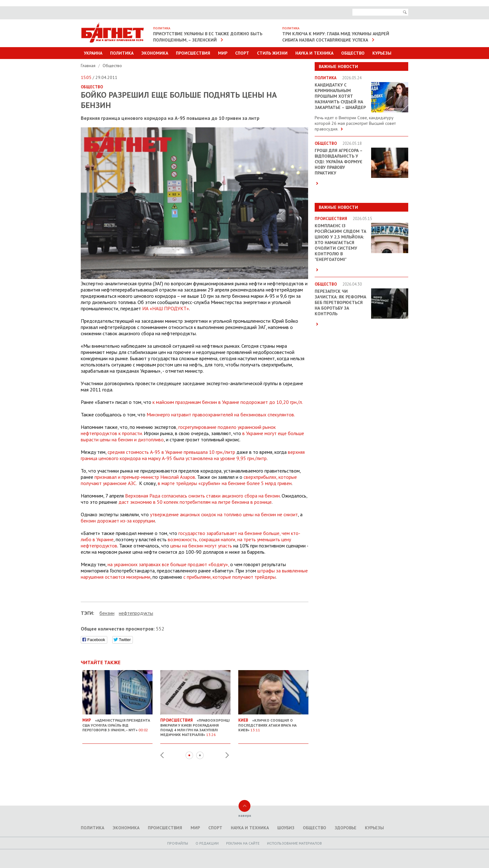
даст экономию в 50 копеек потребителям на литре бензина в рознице (195, 502)
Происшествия (193, 53)
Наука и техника (314, 53)
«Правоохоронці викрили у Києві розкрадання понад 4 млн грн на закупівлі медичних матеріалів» (195, 725)
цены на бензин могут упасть (201, 546)
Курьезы (382, 53)
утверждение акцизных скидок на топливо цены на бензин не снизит (224, 514)
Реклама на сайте (243, 843)
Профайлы (178, 843)
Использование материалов (294, 843)
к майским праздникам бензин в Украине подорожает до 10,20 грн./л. (228, 402)
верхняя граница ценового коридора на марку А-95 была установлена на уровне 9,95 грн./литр (193, 455)
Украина (93, 53)
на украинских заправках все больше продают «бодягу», (168, 564)
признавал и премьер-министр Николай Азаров (145, 477)
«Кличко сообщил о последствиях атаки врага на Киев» (273, 723)
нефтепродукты (136, 613)
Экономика (155, 53)
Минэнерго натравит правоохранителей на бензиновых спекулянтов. (221, 414)
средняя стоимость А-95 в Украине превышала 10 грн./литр (171, 452)
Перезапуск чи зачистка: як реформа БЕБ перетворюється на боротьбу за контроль (340, 302)
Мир (223, 53)
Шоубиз (286, 828)
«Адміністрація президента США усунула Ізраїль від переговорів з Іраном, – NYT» (117, 723)
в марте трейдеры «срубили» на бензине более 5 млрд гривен (225, 483)
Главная (89, 66)
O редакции (207, 843)
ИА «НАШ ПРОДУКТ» (166, 308)
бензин (107, 613)
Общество (353, 53)
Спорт (242, 53)
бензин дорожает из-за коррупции (118, 521)
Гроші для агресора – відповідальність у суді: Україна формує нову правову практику (339, 162)
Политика (122, 53)
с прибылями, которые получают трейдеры (230, 577)
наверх (245, 815)
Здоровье (346, 828)
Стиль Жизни (272, 53)
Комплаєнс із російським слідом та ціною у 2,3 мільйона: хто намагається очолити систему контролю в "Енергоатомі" (340, 243)
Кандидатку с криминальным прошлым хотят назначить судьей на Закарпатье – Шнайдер (340, 96)
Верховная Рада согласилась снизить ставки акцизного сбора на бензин (202, 496)
